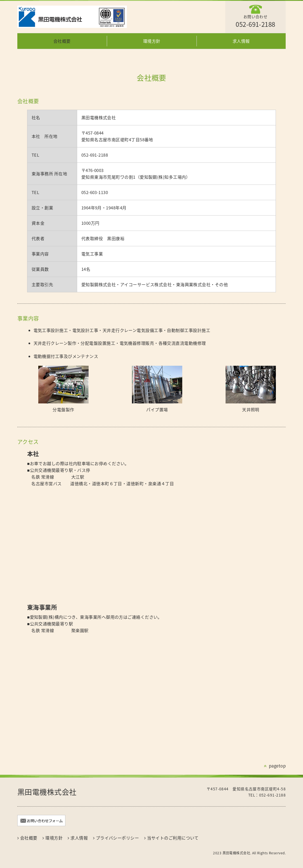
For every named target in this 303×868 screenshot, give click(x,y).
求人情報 (241, 41)
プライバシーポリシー (118, 838)
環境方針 (152, 41)
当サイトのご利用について (173, 838)
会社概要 (62, 41)
